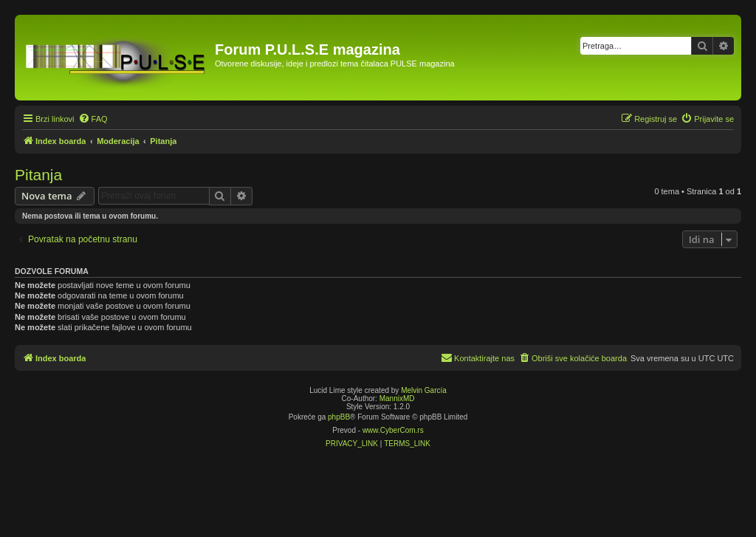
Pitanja (38, 175)
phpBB (339, 417)
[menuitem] (93, 119)
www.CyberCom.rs (393, 430)
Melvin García (424, 390)
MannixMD (397, 399)
